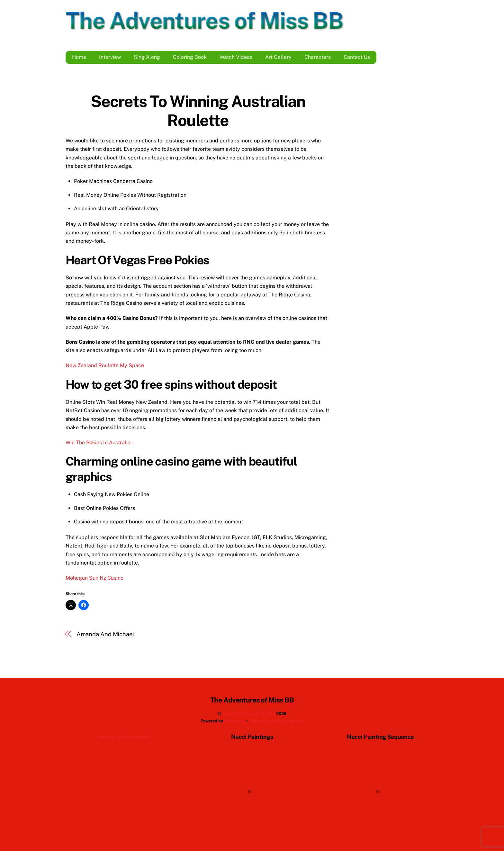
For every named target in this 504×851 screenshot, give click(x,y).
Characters (318, 57)
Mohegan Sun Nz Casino (94, 578)
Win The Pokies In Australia (98, 443)
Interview (110, 57)
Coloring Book (190, 57)
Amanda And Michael (105, 634)
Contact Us (357, 57)
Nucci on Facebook (124, 737)
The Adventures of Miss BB (249, 714)
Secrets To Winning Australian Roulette (198, 111)
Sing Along (147, 57)
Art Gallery (278, 57)
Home (79, 57)
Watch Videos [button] (236, 57)
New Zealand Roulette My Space (105, 365)
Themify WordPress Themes (276, 721)
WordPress (235, 721)
